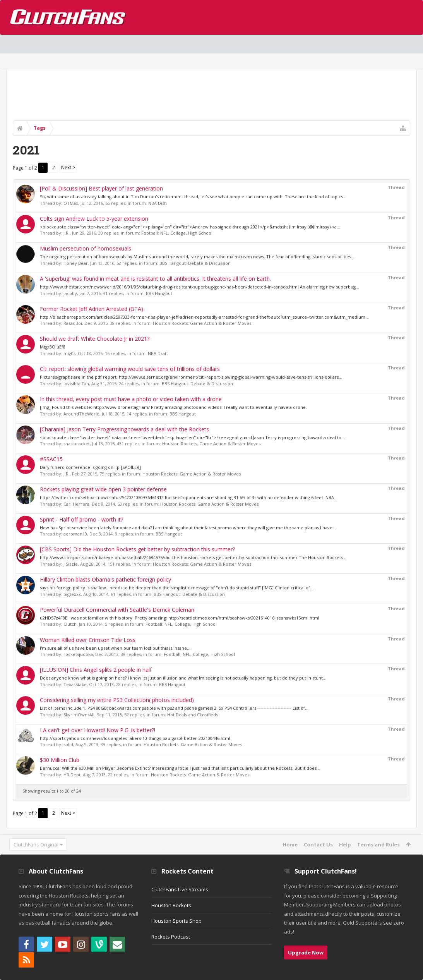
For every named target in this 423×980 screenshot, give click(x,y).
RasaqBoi (73, 323)
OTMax (71, 203)
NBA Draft (158, 353)
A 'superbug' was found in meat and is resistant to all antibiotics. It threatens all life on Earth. (155, 279)
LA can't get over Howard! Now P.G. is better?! (98, 730)
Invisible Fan (76, 384)
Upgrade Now (306, 953)
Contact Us (318, 844)
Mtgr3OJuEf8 (53, 347)
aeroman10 (75, 534)
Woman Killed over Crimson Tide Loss (88, 640)
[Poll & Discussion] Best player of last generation (101, 188)
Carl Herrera (76, 504)
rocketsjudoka (78, 654)
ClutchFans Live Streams (180, 889)
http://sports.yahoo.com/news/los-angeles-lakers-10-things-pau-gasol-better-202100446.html (135, 738)
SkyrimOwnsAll (79, 715)
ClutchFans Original (36, 844)
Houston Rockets (171, 905)
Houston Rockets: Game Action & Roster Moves (202, 323)
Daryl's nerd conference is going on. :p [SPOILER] (90, 467)
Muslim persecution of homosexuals (86, 248)
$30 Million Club (60, 760)
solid (68, 744)
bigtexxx (72, 594)
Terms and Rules (378, 844)
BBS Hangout (159, 293)
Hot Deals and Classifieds (193, 715)
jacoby (70, 293)
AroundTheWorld (81, 414)
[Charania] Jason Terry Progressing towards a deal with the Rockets (124, 429)
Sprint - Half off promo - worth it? (81, 519)
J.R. (67, 233)
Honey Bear (76, 263)
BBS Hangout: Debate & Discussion (195, 263)
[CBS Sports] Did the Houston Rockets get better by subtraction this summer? (137, 549)
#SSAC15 (51, 459)
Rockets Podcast (171, 937)
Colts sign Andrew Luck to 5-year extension (94, 219)
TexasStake (75, 684)
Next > (68, 167)
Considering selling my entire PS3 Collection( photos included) (117, 700)
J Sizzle (71, 564)
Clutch (70, 624)
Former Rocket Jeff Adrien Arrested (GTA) (92, 309)
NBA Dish (158, 203)
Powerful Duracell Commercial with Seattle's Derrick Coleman (117, 610)
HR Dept (72, 775)
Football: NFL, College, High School (177, 233)
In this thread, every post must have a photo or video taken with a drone (131, 399)
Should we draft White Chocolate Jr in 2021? (95, 339)
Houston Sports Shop (176, 921)
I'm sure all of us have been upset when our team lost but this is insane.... (116, 648)
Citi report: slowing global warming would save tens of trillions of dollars (130, 369)
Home (290, 844)
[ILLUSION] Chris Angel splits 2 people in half (96, 670)
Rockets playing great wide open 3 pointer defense (103, 489)
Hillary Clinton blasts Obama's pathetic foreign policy (105, 579)
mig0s (69, 353)
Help (345, 844)
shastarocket (77, 444)
